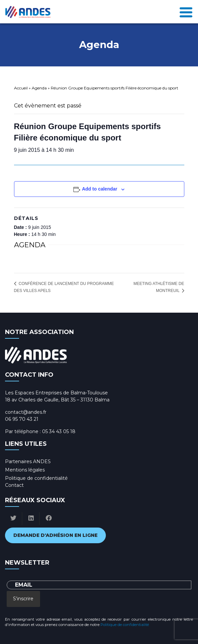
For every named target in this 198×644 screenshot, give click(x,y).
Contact (14, 485)
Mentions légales (25, 470)
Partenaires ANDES (28, 461)
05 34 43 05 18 (59, 431)
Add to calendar (100, 189)
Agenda (39, 88)
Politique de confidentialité (36, 478)
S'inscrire (23, 599)
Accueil (21, 88)
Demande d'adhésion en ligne (55, 535)
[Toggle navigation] (186, 12)
